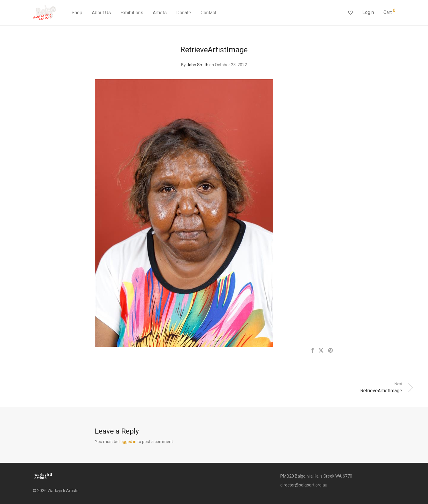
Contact (209, 13)
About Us (101, 13)
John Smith (198, 65)
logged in (128, 442)
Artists (160, 13)
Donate (184, 13)
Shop (77, 13)
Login (368, 12)
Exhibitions (132, 13)
